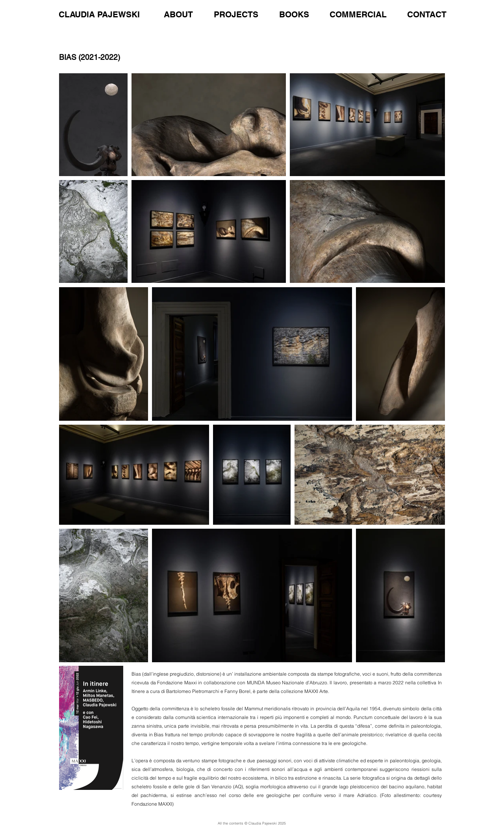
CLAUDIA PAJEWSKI (99, 14)
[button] (351, 11)
